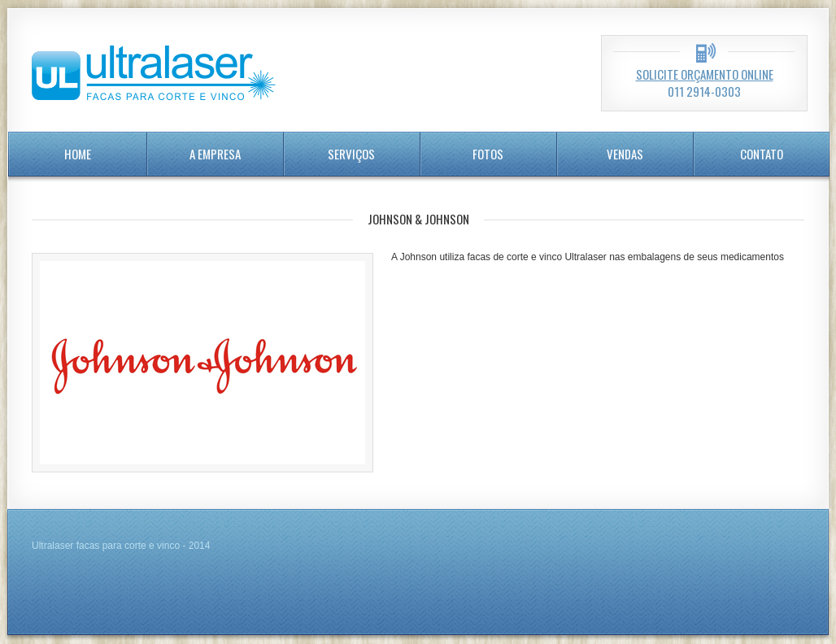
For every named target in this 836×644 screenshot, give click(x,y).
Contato (762, 154)
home (78, 154)
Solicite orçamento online (705, 74)
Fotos (488, 154)
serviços (351, 154)
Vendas (625, 154)
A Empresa (215, 154)
